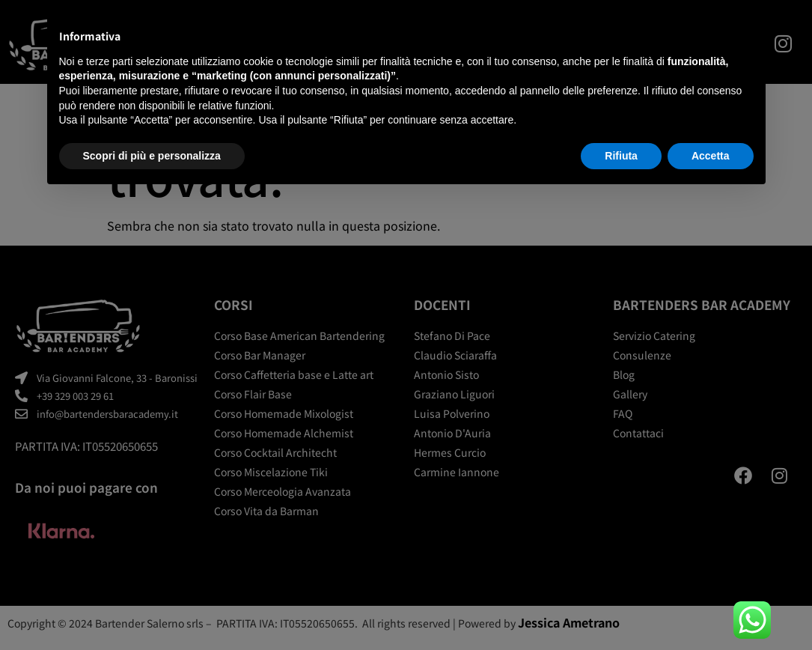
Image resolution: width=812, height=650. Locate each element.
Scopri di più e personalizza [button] (152, 156)
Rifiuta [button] (621, 156)
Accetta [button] (711, 156)
